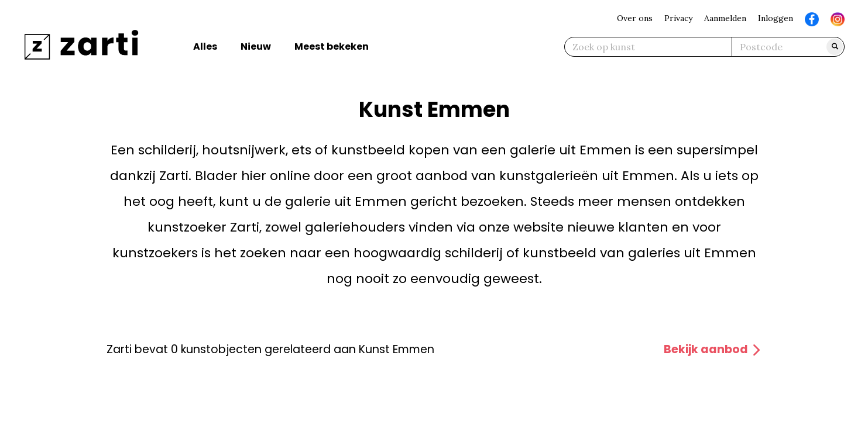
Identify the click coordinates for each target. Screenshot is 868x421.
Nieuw (256, 46)
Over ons (635, 18)
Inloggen (776, 18)
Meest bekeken (332, 46)
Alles (205, 46)
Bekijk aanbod (713, 349)
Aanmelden (725, 18)
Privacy (678, 18)
